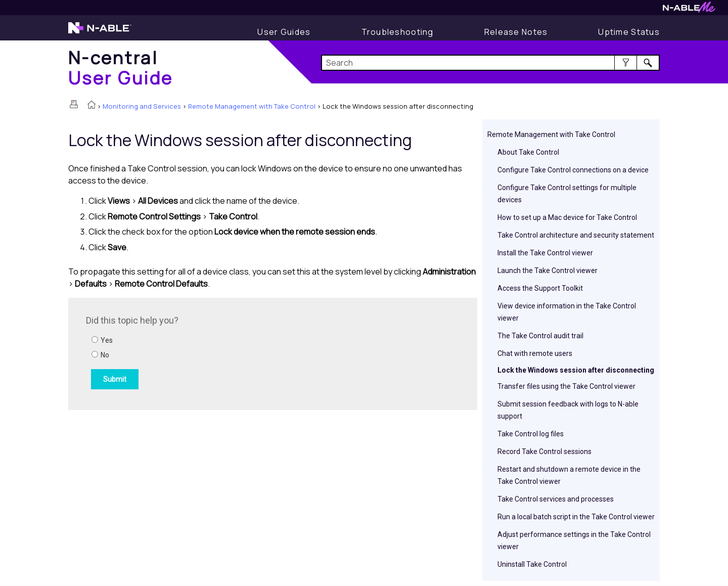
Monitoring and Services (142, 106)
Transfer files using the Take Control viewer (566, 386)
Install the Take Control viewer (545, 253)
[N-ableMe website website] (689, 10)
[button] (626, 63)
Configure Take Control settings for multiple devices (567, 194)
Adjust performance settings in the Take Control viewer (574, 540)
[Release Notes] (516, 32)
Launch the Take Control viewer (548, 271)
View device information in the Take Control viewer (567, 312)
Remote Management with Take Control (252, 106)
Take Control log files (531, 434)
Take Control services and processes (556, 499)
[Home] (121, 67)
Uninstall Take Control (532, 564)
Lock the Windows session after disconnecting (576, 370)
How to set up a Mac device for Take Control (567, 217)
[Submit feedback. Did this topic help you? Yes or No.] (222, 352)
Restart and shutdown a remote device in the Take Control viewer (569, 475)
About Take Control (528, 152)
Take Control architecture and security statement (576, 235)
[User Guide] (284, 32)
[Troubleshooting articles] (398, 32)
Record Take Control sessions (544, 452)
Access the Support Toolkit (540, 288)
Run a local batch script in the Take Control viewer (576, 517)
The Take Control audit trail (540, 336)
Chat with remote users (535, 353)
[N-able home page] (100, 32)
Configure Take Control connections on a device (573, 170)
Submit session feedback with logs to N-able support (568, 410)
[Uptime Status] (629, 32)
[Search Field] (491, 63)
